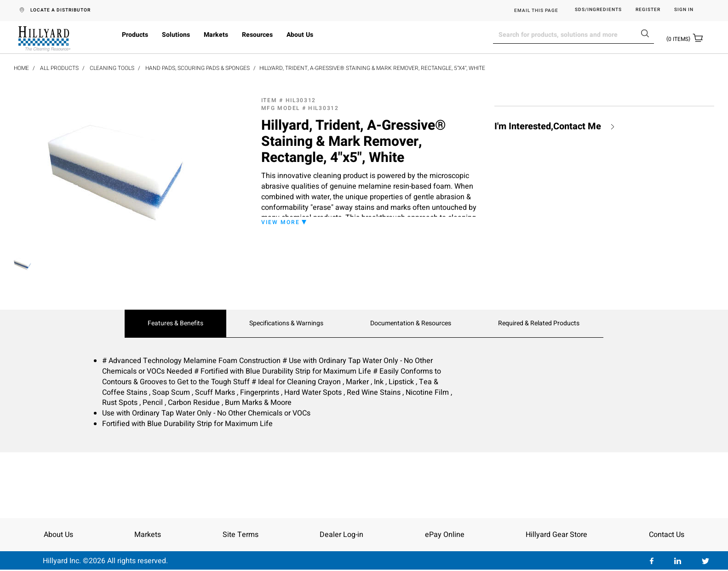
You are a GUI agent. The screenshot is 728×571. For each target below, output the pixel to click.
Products (135, 35)
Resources (257, 35)
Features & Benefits (175, 323)
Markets (216, 35)
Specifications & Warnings (286, 323)
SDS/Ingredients (598, 10)
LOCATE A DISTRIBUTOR (60, 10)
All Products (59, 68)
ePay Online (445, 535)
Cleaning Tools (112, 68)
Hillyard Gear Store (556, 535)
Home (21, 68)
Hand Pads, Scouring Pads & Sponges (198, 68)
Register (648, 10)
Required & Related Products (539, 323)
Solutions (176, 35)
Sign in (684, 10)
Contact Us (667, 535)
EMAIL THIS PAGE (536, 11)
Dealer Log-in (341, 535)
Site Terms (241, 535)
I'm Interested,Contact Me (548, 127)
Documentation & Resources (411, 323)
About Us (300, 35)
